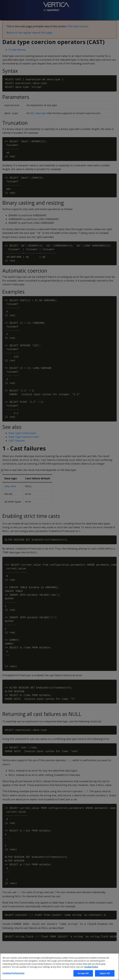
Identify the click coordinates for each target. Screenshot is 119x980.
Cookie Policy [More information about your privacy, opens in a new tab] (91, 972)
